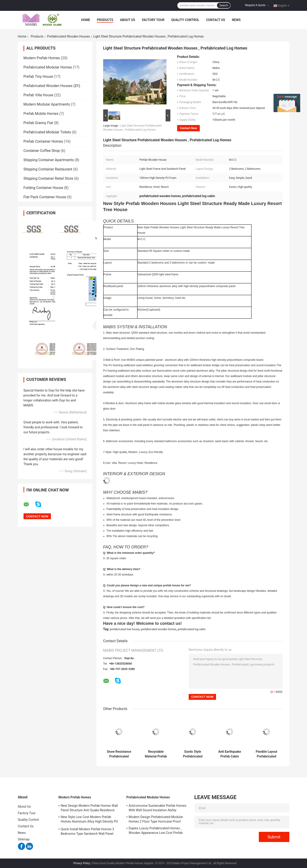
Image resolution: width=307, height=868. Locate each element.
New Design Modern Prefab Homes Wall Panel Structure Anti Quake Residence (89, 808)
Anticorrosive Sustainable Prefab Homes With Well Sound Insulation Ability (158, 808)
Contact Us (216, 20)
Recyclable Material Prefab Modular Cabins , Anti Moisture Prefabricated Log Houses (156, 754)
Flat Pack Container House (45, 197)
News (236, 20)
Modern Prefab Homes (42, 58)
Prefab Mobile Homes (41, 114)
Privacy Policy (82, 863)
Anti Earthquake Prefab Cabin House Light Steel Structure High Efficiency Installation (230, 754)
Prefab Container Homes (43, 141)
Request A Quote (255, 5)
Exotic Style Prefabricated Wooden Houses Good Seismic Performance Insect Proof (193, 754)
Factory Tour (153, 20)
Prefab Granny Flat (38, 123)
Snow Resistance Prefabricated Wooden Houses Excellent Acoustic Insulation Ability (119, 754)
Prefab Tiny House (38, 77)
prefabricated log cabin (192, 629)
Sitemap (24, 839)
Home (86, 20)
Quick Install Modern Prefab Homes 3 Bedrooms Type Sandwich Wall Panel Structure (88, 832)
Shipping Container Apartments (49, 160)
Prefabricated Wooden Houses (69, 36)
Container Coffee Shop (42, 151)
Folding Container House (43, 188)
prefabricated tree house (125, 629)
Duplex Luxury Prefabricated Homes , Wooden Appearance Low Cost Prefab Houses (156, 831)
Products (105, 20)
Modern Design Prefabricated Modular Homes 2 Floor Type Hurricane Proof (156, 819)
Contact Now (189, 128)
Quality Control (185, 20)
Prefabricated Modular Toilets (47, 132)
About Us (127, 20)
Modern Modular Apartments (47, 104)
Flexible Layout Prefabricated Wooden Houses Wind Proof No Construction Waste (267, 754)
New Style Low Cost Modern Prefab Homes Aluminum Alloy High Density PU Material (89, 820)
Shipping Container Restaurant (48, 169)
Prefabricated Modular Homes (48, 67)
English (284, 5)
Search (224, 5)
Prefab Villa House (38, 95)
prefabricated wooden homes (159, 629)
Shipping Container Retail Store (48, 178)
